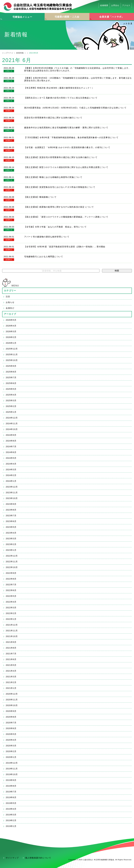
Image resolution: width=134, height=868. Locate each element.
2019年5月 (11, 803)
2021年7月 (11, 654)
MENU (15, 286)
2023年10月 (12, 498)
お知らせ (9, 71)
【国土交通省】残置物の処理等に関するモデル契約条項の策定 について (59, 207)
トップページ (8, 53)
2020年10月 (12, 705)
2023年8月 (11, 510)
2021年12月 (12, 625)
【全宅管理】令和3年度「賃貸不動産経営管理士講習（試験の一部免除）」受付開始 (65, 247)
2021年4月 (11, 671)
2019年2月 (11, 820)
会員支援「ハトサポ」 (112, 17)
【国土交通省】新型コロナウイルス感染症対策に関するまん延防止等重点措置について (66, 167)
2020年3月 (11, 746)
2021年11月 (12, 631)
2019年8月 (11, 786)
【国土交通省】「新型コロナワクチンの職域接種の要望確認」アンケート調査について (66, 217)
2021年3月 (11, 677)
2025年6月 (11, 383)
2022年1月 (11, 619)
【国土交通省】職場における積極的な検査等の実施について (53, 177)
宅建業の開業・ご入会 (67, 17)
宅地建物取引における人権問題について (44, 257)
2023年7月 (11, 516)
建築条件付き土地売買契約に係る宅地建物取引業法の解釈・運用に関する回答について (66, 128)
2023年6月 (11, 521)
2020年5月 (11, 734)
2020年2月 (11, 751)
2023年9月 (11, 504)
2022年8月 (11, 579)
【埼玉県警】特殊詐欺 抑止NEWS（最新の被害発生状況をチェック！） (59, 88)
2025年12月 (12, 349)
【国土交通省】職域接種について (40, 197)
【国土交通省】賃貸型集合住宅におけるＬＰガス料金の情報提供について (60, 187)
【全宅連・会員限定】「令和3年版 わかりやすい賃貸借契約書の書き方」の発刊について (67, 147)
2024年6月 (11, 452)
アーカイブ (10, 314)
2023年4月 (11, 533)
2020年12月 (12, 694)
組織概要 (104, 5)
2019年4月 (11, 809)
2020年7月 (11, 723)
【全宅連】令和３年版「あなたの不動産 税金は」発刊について (55, 227)
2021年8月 (11, 648)
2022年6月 (11, 590)
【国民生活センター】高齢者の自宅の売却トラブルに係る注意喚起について (61, 98)
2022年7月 (11, 585)
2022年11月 (12, 562)
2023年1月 (11, 550)
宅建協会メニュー (22, 17)
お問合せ (115, 5)
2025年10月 (12, 360)
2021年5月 (11, 665)
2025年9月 (11, 366)
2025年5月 (11, 389)
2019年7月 (11, 792)
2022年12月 (12, 556)
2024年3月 (11, 470)
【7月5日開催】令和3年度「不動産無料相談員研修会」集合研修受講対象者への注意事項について (71, 137)
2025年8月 (11, 372)
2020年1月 (11, 757)
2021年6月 (11, 659)
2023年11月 (12, 493)
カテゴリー (10, 291)
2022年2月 (11, 613)
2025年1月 (11, 412)
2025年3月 (11, 400)
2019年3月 (11, 815)
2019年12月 (12, 763)
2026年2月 (11, 337)
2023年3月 (11, 539)
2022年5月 (11, 596)
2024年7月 (11, 447)
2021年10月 (12, 636)
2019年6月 (11, 797)
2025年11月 (12, 354)
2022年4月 (11, 602)
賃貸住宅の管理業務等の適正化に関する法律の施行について (53, 118)
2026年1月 (11, 343)
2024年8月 (11, 441)
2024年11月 (12, 424)
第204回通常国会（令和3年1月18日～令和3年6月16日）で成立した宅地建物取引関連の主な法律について (75, 108)
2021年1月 (11, 688)
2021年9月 (11, 642)
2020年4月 (11, 740)
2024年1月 (11, 481)
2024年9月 (11, 435)
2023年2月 (11, 544)
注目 (8, 297)
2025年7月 (11, 377)
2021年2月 (11, 682)
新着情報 (20, 53)
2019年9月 (11, 780)
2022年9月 (11, 573)
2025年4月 (11, 395)
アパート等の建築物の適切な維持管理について (47, 237)
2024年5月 (11, 458)
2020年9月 (11, 711)
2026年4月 (11, 326)
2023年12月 (12, 487)
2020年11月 (12, 700)
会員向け (9, 111)
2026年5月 (11, 320)
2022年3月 (11, 608)
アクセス (126, 5)
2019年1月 (11, 826)
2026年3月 (11, 331)
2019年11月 (12, 769)
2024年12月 (12, 418)
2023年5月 (11, 527)
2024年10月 (12, 429)
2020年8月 (11, 717)
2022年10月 (12, 567)
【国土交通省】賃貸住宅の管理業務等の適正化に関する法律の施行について (61, 157)
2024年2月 (11, 475)
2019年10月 (12, 774)
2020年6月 (11, 728)
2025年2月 (11, 406)
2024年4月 (11, 464)
